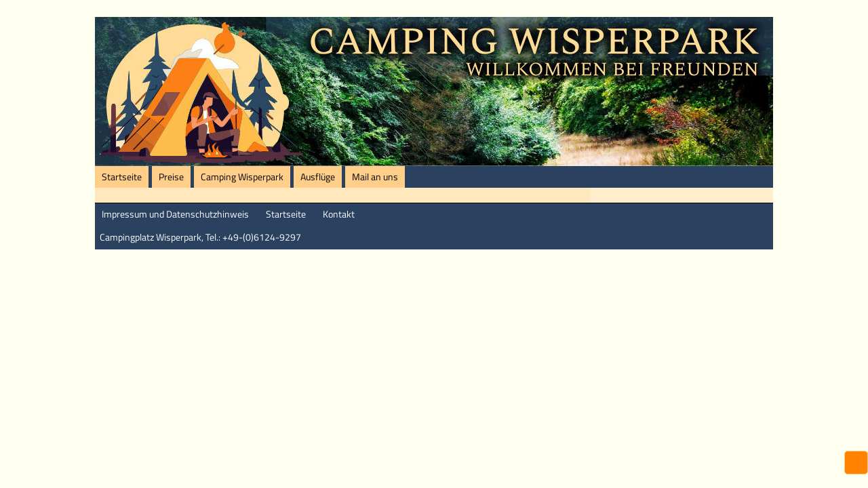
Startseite (122, 177)
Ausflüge (318, 177)
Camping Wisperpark (242, 177)
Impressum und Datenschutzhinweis (175, 214)
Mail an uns (375, 177)
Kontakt (339, 214)
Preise (171, 177)
